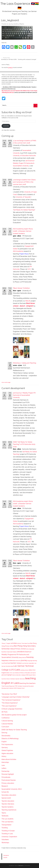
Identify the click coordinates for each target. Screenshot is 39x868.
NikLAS (28, 301)
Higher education (7, 753)
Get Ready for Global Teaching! (24, 210)
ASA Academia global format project (14, 715)
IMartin (22, 24)
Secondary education (9, 795)
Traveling (5, 828)
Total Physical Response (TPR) (9, 686)
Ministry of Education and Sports (28, 673)
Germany (5, 747)
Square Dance (32, 675)
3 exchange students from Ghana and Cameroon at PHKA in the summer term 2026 (24, 182)
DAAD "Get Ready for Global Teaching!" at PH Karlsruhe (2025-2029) (24, 444)
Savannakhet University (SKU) (12, 789)
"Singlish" (8, 643)
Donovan (21, 866)
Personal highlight (8, 774)
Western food (21, 688)
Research (5, 786)
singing (23, 675)
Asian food (27, 643)
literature (18, 673)
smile (27, 675)
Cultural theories (7, 724)
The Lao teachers (7, 822)
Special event (6, 798)
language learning (32, 661)
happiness (5, 660)
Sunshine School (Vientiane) (8, 679)
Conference (6, 718)
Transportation (6, 825)
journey (24, 660)
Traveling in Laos (7, 834)
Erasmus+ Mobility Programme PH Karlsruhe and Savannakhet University (17, 654)
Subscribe (6, 126)
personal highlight (7, 675)
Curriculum (5, 727)
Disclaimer (6, 855)
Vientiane (20, 686)
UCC (29, 269)
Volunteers (5, 840)
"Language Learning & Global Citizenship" (16, 697)
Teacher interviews (8, 804)
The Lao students (7, 819)
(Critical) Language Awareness (12, 709)
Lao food (4, 663)
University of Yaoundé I (23, 197)
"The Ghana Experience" (10, 703)
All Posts (5, 712)
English (4, 742)
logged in (10, 67)
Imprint (5, 857)
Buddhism (4, 652)
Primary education (8, 783)
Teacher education (8, 801)
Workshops (5, 843)
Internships (5, 762)
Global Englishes (7, 750)
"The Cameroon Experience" (11, 700)
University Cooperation (9, 837)
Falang (20, 657)
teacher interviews (20, 679)
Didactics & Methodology (10, 739)
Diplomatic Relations (12, 652)
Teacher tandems (7, 807)
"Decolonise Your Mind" (9, 694)
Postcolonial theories (9, 780)
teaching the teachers (28, 683)
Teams (4, 813)
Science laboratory (17, 675)
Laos (18, 670)
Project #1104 (24, 254)
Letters (4, 768)
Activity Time (21, 643)
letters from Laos (11, 673)
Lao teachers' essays (15, 663)
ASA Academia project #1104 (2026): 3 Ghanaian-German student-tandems (23, 231)
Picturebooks (6, 777)
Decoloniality (6, 736)
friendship (30, 657)
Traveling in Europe (8, 831)
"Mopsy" (4, 643)
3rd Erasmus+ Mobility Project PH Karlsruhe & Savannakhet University (24, 163)
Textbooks (5, 816)
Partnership (5, 771)
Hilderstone (12, 661)
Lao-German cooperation (28, 663)
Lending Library (24, 670)
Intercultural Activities (9, 759)
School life (5, 792)
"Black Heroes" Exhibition (21, 288)
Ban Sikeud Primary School (16, 649)
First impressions (7, 744)
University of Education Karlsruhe (24, 156)
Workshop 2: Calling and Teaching (25, 363)
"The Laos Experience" (9, 706)
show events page (6, 382)
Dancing (4, 733)
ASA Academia (18, 251)
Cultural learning (7, 721)
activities (14, 643)
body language (30, 649)
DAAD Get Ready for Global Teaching (14, 730)
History (4, 756)
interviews (18, 661)
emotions (21, 652)
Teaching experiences (9, 810)
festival (24, 657)
